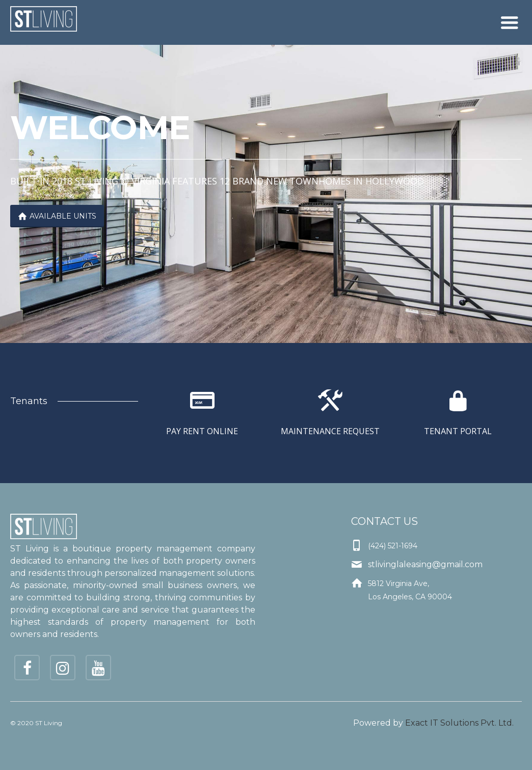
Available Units (57, 216)
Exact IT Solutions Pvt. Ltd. (459, 723)
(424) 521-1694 (393, 546)
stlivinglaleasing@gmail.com (425, 564)
